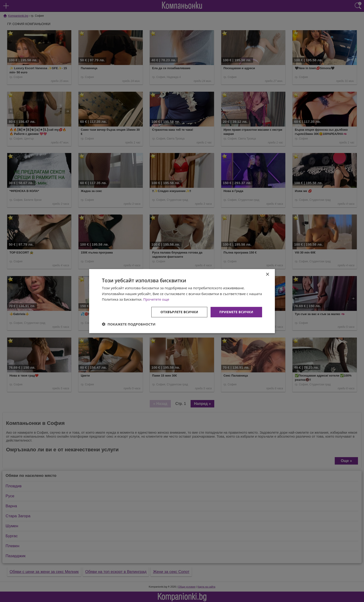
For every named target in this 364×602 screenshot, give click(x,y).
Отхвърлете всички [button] (179, 312)
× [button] (267, 274)
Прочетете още (156, 299)
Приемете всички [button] (236, 312)
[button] (129, 324)
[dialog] (182, 301)
